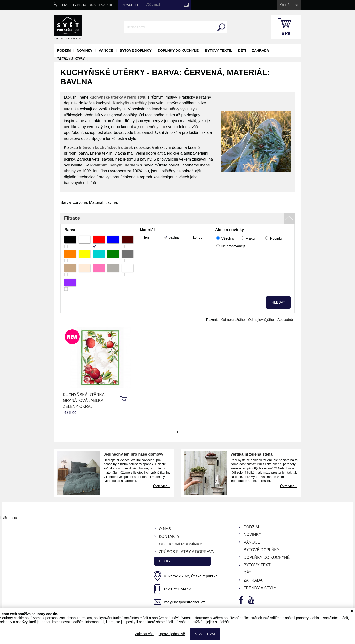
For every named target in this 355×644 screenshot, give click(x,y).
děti (242, 50)
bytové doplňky (136, 50)
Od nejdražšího (233, 320)
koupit (124, 399)
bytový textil (218, 50)
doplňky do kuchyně (178, 50)
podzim (64, 50)
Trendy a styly (71, 59)
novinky (85, 50)
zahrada (260, 50)
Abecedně (285, 320)
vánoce (106, 50)
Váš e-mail (153, 5)
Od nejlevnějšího (261, 320)
